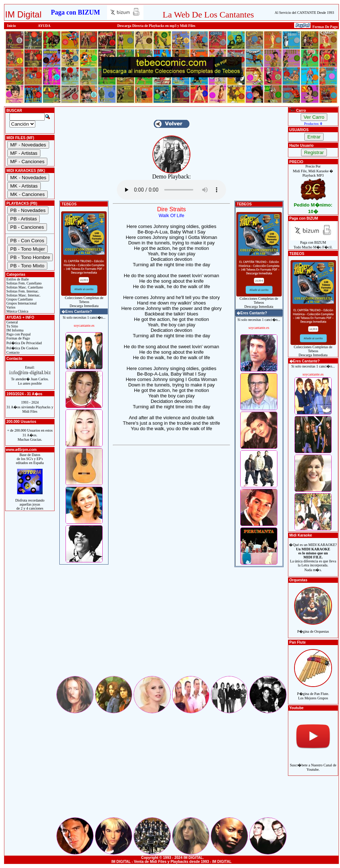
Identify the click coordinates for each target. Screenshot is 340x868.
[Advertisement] (171, 624)
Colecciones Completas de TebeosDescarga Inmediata (84, 300)
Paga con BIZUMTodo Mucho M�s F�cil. (313, 243)
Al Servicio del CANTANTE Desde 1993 (305, 13)
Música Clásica (17, 311)
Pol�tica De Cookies (22, 348)
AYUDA (44, 26)
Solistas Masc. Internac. (23, 295)
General (12, 322)
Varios (10, 307)
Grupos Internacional (21, 303)
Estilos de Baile (17, 279)
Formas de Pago (18, 338)
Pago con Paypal (18, 334)
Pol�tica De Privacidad (24, 343)
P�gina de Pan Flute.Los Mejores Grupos (313, 692)
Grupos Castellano (19, 299)
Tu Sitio (12, 326)
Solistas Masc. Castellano (24, 287)
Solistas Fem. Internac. (22, 291)
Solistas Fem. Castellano (23, 283)
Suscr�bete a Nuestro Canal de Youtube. (313, 763)
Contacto (13, 352)
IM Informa (14, 330)
